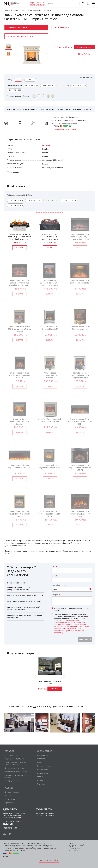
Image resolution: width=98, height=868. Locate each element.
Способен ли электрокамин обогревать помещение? (25, 616)
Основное (11, 109)
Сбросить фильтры (86, 78)
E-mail (54, 576)
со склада (72, 120)
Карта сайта (9, 803)
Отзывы (40, 780)
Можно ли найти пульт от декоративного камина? (19, 588)
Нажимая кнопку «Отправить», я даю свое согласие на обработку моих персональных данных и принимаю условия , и (71, 624)
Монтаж (8, 796)
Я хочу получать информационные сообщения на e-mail (72, 609)
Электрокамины (36, 11)
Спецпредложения (12, 781)
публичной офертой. (44, 845)
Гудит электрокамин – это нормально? (24, 601)
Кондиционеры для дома (15, 759)
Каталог (16, 11)
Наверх (5, 857)
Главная (7, 11)
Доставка (77, 109)
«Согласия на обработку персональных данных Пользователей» (71, 620)
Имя (54, 567)
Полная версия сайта (49, 860)
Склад (40, 762)
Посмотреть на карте (11, 821)
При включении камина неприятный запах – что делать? (24, 608)
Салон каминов (61, 27)
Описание (50, 109)
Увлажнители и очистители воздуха (15, 776)
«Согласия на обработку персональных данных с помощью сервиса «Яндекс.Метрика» (71, 624)
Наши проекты (43, 770)
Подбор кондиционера (14, 755)
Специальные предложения (20, 36)
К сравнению (15, 172)
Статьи (40, 777)
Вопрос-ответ (42, 773)
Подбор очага (63, 109)
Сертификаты (42, 755)
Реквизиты (41, 759)
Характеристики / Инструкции (31, 109)
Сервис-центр (10, 799)
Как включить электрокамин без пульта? (25, 595)
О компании (45, 751)
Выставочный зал (44, 766)
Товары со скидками (17, 27)
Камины (24, 11)
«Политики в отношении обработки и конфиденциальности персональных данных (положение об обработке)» (71, 630)
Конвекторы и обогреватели (16, 772)
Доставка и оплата (12, 792)
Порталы (48, 11)
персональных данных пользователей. (35, 847)
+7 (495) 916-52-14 (38, 3)
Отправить (85, 639)
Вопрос (55, 595)
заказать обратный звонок (37, 5)
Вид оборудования (60, 585)
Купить (55, 689)
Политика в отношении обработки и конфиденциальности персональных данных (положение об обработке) (30, 850)
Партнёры (41, 784)
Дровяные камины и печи (15, 768)
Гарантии (87, 109)
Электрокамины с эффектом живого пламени (16, 763)
